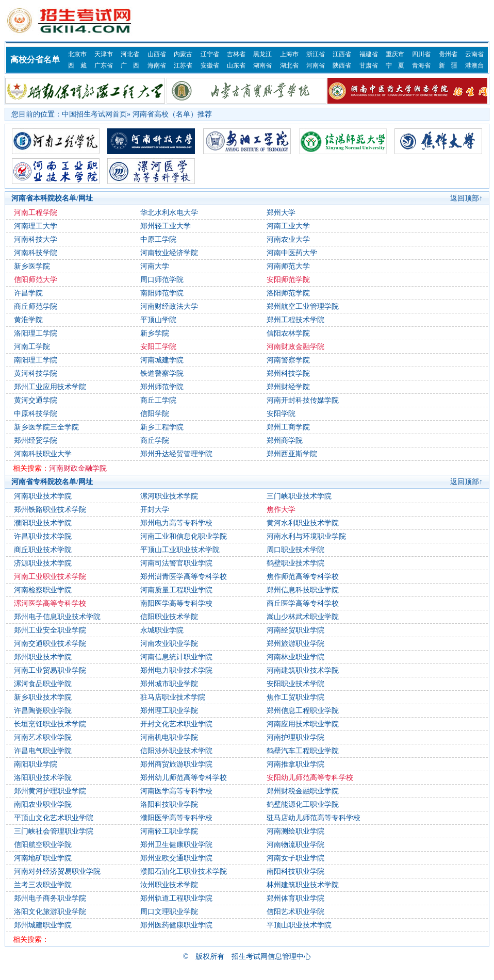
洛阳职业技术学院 (43, 778)
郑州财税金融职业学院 (303, 791)
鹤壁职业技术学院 (295, 563)
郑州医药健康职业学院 (176, 925)
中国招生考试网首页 (94, 114)
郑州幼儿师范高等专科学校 (184, 778)
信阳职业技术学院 (169, 617)
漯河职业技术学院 (169, 496)
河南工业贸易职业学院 (50, 670)
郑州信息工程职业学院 (303, 711)
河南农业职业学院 (169, 644)
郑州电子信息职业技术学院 (57, 617)
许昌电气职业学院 (43, 751)
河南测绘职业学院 (295, 831)
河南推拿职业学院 (295, 764)
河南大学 (155, 266)
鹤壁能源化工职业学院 (303, 804)
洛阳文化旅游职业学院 (50, 912)
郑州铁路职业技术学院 (50, 510)
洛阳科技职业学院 (169, 804)
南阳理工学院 (36, 360)
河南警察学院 (288, 360)
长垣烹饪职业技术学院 (50, 724)
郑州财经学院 (288, 387)
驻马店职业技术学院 (173, 697)
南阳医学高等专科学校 (176, 603)
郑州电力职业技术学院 (176, 670)
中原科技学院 (36, 414)
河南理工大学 (36, 226)
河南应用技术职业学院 (303, 724)
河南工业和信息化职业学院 (184, 536)
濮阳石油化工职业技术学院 (184, 871)
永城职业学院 (162, 630)
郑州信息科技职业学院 (303, 590)
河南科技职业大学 (43, 454)
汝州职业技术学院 (169, 885)
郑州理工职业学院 (169, 711)
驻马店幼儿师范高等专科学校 (314, 818)
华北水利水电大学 (169, 213)
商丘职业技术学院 (43, 550)
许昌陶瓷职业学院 (43, 711)
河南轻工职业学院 (169, 831)
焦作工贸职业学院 (295, 697)
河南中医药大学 (292, 253)
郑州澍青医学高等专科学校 (184, 577)
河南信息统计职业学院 (176, 657)
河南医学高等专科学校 (176, 791)
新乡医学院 (32, 266)
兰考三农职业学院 (43, 885)
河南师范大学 (288, 266)
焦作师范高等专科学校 (303, 577)
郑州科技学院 (288, 373)
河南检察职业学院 (43, 590)
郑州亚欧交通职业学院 (176, 858)
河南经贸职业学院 (295, 630)
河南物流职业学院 (295, 845)
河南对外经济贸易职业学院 (57, 871)
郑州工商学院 (288, 427)
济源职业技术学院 (43, 563)
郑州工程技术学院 (295, 320)
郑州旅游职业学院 (295, 644)
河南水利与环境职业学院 (306, 536)
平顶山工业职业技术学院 (180, 550)
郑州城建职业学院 (43, 925)
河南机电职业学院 (169, 737)
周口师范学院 (162, 280)
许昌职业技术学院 (43, 536)
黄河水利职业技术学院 (303, 523)
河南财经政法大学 (169, 306)
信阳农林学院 (288, 333)
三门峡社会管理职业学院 (54, 831)
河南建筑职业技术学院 (303, 670)
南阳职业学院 (36, 764)
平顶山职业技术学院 (299, 925)
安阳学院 (281, 414)
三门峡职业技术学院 (299, 496)
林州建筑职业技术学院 (303, 885)
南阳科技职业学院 (295, 871)
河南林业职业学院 (295, 657)
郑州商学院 (285, 441)
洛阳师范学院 (288, 293)
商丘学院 (155, 441)
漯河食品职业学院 (43, 684)
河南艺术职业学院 (43, 737)
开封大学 (155, 510)
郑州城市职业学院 (169, 684)
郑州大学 (281, 213)
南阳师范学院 (162, 293)
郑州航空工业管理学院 (303, 306)
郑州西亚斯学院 (292, 454)
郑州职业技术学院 (43, 657)
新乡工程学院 (162, 427)
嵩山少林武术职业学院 (303, 617)
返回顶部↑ (466, 198)
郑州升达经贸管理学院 (176, 454)
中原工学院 (158, 239)
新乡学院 (155, 333)
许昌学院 (28, 293)
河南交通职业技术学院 (50, 644)
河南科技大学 (36, 239)
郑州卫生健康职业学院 (176, 845)
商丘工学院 (158, 400)
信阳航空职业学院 (43, 845)
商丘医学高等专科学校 (303, 603)
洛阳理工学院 (36, 333)
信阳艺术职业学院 (295, 912)
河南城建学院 (162, 360)
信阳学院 (155, 414)
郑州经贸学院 (36, 441)
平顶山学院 (158, 320)
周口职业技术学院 (295, 550)
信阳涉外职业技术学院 (176, 751)
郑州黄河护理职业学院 (50, 791)
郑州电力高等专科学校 (176, 523)
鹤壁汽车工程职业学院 (303, 751)
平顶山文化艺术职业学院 (54, 818)
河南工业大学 (288, 226)
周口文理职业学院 (169, 912)
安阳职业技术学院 (295, 684)
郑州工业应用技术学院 (50, 387)
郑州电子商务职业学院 (50, 898)
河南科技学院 (36, 253)
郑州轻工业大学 (166, 226)
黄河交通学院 (36, 400)
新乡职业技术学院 (43, 697)
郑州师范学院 (162, 387)
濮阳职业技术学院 (43, 523)
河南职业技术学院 (43, 496)
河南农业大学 (288, 239)
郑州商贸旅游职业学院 (176, 764)
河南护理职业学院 (295, 737)
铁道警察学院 (162, 373)
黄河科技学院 (36, 373)
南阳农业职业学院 (43, 804)
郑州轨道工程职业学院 (176, 898)
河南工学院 (32, 347)
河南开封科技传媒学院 (303, 400)
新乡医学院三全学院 (46, 427)
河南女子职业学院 (295, 858)
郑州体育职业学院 (295, 898)
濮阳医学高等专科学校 (176, 818)
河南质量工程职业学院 (176, 590)
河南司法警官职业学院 (176, 563)
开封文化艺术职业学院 (176, 724)
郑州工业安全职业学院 (50, 630)
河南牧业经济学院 (169, 253)
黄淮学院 (28, 320)
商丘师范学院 (36, 306)
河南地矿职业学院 (43, 858)
